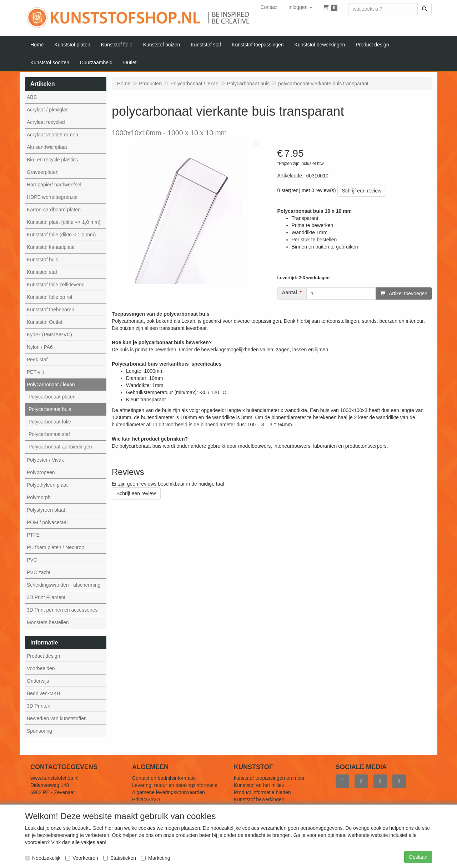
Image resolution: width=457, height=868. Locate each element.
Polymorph (39, 497)
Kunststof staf (42, 272)
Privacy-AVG (146, 799)
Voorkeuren (82, 858)
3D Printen (39, 706)
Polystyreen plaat (46, 510)
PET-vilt (35, 372)
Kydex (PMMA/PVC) (49, 335)
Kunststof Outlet (45, 322)
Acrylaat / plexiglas (48, 110)
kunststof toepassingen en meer (269, 778)
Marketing (155, 858)
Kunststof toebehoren (51, 310)
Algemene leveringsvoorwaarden (169, 792)
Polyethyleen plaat (47, 485)
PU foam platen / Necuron (56, 547)
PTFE (33, 535)
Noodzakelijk (43, 858)
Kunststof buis (42, 260)
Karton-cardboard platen (54, 210)
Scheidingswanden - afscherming (64, 585)
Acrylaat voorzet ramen (52, 135)
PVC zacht (39, 572)
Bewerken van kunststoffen (57, 718)
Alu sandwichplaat (47, 147)
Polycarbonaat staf (49, 434)
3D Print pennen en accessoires (62, 610)
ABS (32, 97)
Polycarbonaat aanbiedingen (60, 447)
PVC (32, 560)
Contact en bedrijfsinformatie (164, 778)
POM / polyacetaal (47, 522)
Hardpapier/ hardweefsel (54, 185)
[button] (301, 7)
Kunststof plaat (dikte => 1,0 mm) (64, 222)
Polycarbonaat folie (50, 422)
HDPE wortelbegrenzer (52, 197)
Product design (43, 656)
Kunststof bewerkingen (259, 799)
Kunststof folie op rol (49, 297)
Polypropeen (41, 472)
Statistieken (120, 858)
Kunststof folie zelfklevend (56, 285)
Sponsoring (39, 731)
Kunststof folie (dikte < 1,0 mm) (61, 235)
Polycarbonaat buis (50, 409)
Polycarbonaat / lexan (51, 385)
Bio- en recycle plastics (52, 160)
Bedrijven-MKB (43, 693)
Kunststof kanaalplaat (51, 247)
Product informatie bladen (262, 792)
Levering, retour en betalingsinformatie (175, 785)
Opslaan (418, 857)
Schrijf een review (362, 191)
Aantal (290, 293)
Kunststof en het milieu (259, 785)
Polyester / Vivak (45, 460)
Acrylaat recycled (46, 122)
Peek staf (37, 360)
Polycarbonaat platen (52, 397)
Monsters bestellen (48, 622)
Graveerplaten (43, 172)
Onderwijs (38, 681)
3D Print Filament (46, 597)
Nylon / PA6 (40, 347)
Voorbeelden (41, 668)
